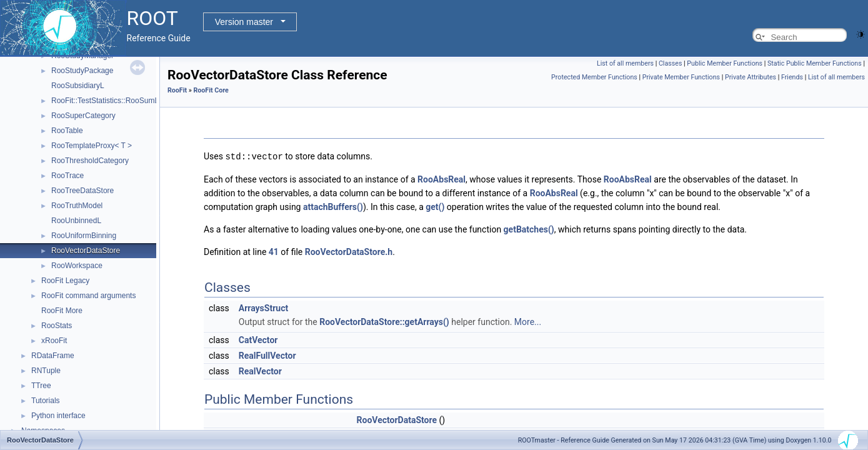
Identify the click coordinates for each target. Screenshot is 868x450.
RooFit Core (211, 90)
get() (435, 206)
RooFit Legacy (65, 281)
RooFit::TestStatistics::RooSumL (105, 101)
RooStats (57, 326)
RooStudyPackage (82, 71)
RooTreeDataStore (82, 191)
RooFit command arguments (88, 296)
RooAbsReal (441, 179)
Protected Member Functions (594, 77)
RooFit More (62, 311)
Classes (670, 63)
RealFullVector (267, 355)
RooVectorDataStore (86, 251)
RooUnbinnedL (76, 221)
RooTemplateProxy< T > (92, 146)
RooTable (67, 131)
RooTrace (67, 176)
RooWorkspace (77, 266)
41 (274, 251)
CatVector (258, 339)
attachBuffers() (333, 206)
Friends (792, 77)
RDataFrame (53, 356)
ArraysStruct (263, 307)
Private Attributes (751, 77)
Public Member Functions (725, 63)
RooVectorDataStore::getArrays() (384, 321)
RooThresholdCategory (90, 161)
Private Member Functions (681, 77)
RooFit (177, 90)
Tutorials (46, 401)
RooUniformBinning (84, 236)
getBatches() (529, 229)
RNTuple (46, 371)
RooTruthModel (77, 206)
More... (528, 321)
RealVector (260, 371)
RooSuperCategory (83, 116)
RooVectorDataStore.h (349, 251)
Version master (244, 22)
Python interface (58, 416)
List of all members (625, 63)
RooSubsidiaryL (78, 86)
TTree (41, 386)
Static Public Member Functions (815, 63)
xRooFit (54, 341)
